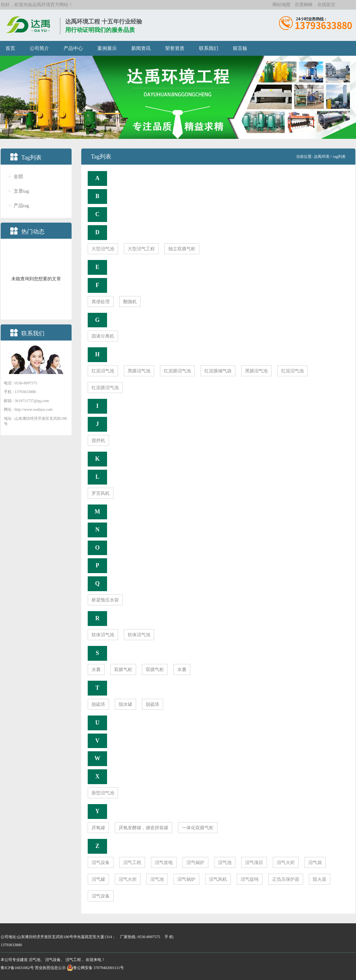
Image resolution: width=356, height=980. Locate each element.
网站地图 (282, 5)
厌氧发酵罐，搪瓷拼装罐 (143, 828)
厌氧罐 (98, 828)
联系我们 (209, 48)
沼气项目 (254, 863)
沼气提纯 (250, 879)
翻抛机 (130, 302)
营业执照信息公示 (50, 968)
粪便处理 (101, 302)
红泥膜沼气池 (177, 371)
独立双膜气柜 (182, 249)
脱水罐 (125, 704)
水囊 (96, 670)
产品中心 (73, 48)
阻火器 (320, 879)
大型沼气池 (103, 249)
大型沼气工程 (141, 249)
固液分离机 (103, 336)
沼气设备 (101, 863)
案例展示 (107, 48)
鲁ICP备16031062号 (17, 968)
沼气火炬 (286, 863)
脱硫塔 (98, 704)
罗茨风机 (101, 493)
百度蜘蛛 (304, 5)
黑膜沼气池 (139, 371)
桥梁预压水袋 (105, 600)
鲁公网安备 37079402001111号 (95, 968)
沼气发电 (164, 863)
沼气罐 (98, 879)
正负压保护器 (286, 879)
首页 (10, 48)
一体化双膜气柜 (198, 828)
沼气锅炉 (195, 863)
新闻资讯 (141, 48)
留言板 (240, 48)
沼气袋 (315, 863)
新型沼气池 (103, 793)
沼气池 (225, 863)
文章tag (21, 191)
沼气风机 (218, 879)
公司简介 (39, 48)
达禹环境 (41, 5)
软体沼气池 (103, 635)
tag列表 (339, 157)
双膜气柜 (123, 670)
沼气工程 (132, 863)
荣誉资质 (175, 48)
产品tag (21, 206)
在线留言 (326, 5)
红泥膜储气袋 (218, 371)
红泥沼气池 (103, 371)
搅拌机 (98, 441)
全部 (18, 177)
